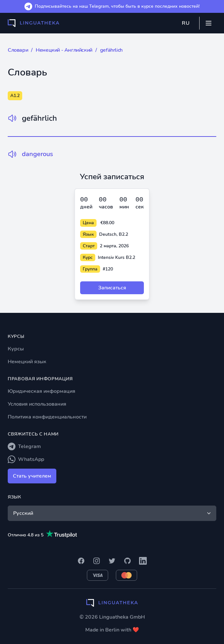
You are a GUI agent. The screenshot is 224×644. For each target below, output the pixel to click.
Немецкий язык (27, 362)
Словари (18, 50)
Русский (113, 513)
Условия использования (37, 404)
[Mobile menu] (209, 23)
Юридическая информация (42, 391)
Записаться (112, 288)
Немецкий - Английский (64, 50)
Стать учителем (32, 476)
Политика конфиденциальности (47, 417)
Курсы (16, 349)
